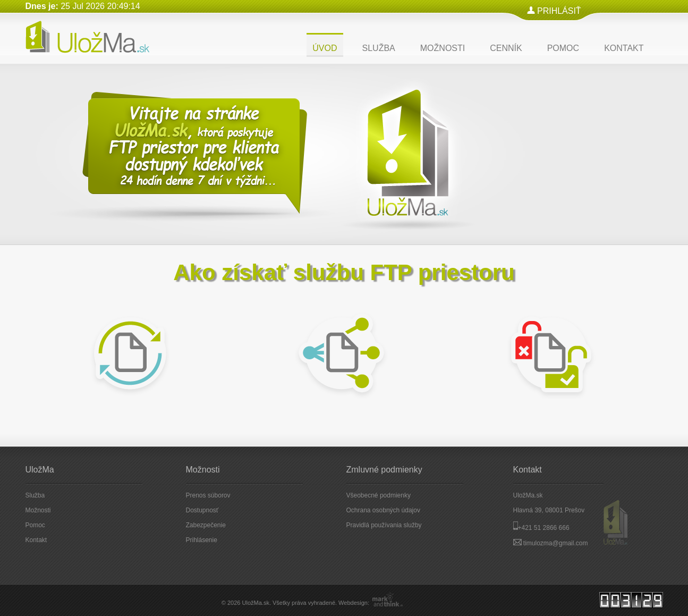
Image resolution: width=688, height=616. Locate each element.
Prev (590, 224)
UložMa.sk (256, 603)
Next (637, 224)
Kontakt (36, 540)
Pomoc (35, 525)
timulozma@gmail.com (556, 543)
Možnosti (38, 510)
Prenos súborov (208, 495)
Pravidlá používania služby (384, 525)
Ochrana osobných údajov (383, 510)
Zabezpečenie (206, 525)
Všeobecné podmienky (379, 495)
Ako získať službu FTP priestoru (344, 272)
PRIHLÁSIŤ (559, 11)
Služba (35, 495)
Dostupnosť (202, 510)
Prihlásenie (202, 540)
